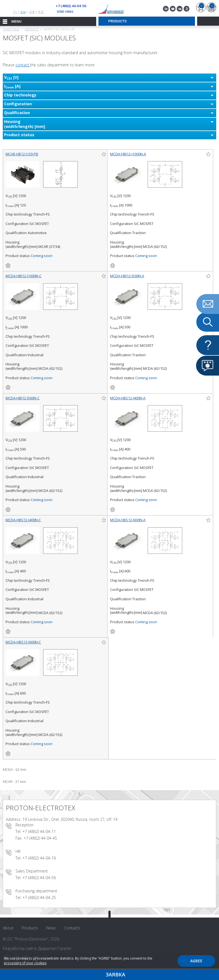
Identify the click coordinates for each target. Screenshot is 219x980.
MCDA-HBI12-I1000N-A (128, 154)
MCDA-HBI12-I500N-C (23, 398)
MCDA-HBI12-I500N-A (127, 276)
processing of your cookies (25, 963)
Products (32, 29)
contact (23, 65)
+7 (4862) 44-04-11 (39, 831)
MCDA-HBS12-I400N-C (23, 520)
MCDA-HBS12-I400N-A (128, 398)
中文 (41, 12)
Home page (11, 29)
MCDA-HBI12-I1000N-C (24, 276)
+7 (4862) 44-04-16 (39, 858)
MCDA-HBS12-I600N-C (23, 642)
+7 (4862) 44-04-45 (40, 838)
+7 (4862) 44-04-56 (71, 6)
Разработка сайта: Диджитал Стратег (37, 948)
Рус (15, 12)
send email (65, 12)
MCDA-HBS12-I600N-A (128, 520)
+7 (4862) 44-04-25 (39, 898)
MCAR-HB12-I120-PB (22, 154)
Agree (196, 961)
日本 (32, 12)
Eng (23, 12)
